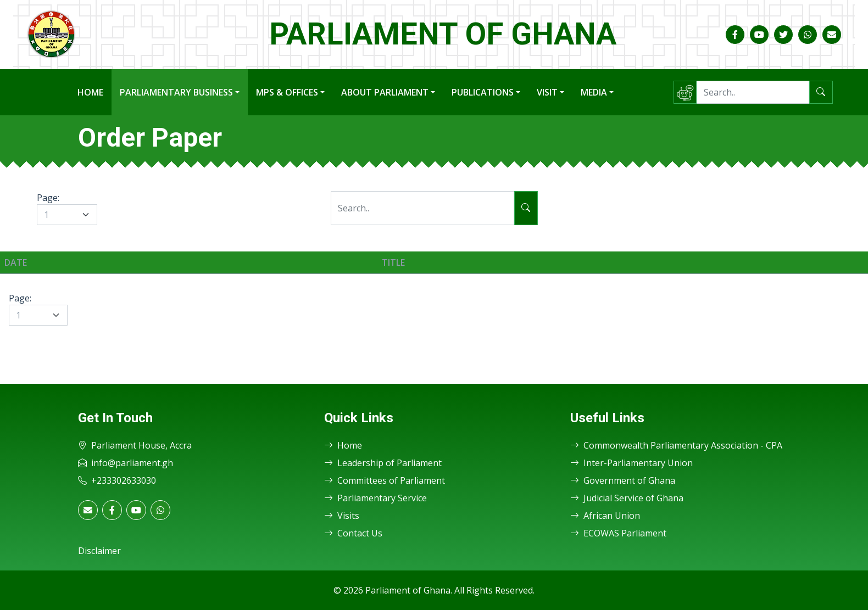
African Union (605, 516)
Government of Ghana (623, 480)
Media (594, 92)
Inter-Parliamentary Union (631, 463)
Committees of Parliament (385, 480)
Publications (483, 92)
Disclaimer (99, 551)
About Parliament (385, 92)
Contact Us (353, 533)
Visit (547, 92)
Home (90, 92)
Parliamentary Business (176, 92)
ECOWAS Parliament (618, 533)
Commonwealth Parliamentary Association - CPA (676, 445)
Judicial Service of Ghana (627, 498)
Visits (342, 516)
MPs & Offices (287, 92)
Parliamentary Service (375, 498)
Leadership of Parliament (383, 463)
